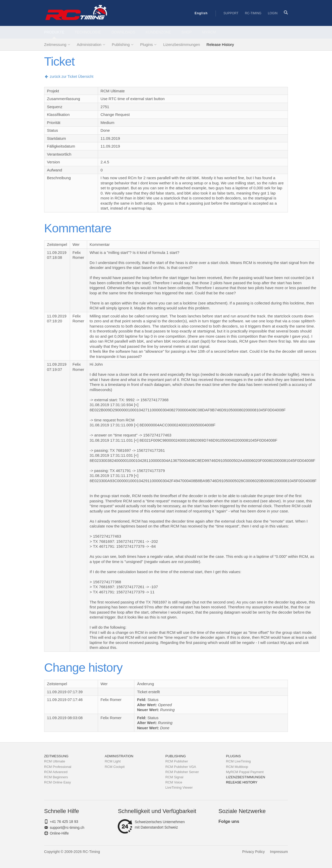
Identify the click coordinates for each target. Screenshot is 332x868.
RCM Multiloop (237, 767)
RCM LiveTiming (238, 761)
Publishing (121, 44)
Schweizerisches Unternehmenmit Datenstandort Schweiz (151, 825)
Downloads (123, 32)
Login (273, 13)
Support (231, 13)
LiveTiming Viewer (179, 787)
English (201, 13)
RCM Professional (58, 767)
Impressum (279, 852)
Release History (220, 44)
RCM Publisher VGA (181, 767)
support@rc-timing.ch (67, 828)
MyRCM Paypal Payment (245, 772)
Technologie (88, 32)
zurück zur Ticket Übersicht (69, 77)
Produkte (54, 32)
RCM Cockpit (115, 767)
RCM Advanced (56, 772)
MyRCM (209, 32)
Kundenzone (158, 32)
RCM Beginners (56, 777)
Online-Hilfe (59, 833)
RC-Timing (253, 13)
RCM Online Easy (57, 782)
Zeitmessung (55, 44)
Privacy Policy (254, 852)
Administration (89, 44)
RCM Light (113, 761)
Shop (187, 32)
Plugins (146, 44)
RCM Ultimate (55, 761)
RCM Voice (174, 782)
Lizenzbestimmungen (182, 44)
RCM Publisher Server (182, 772)
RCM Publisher (177, 761)
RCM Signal (174, 777)
